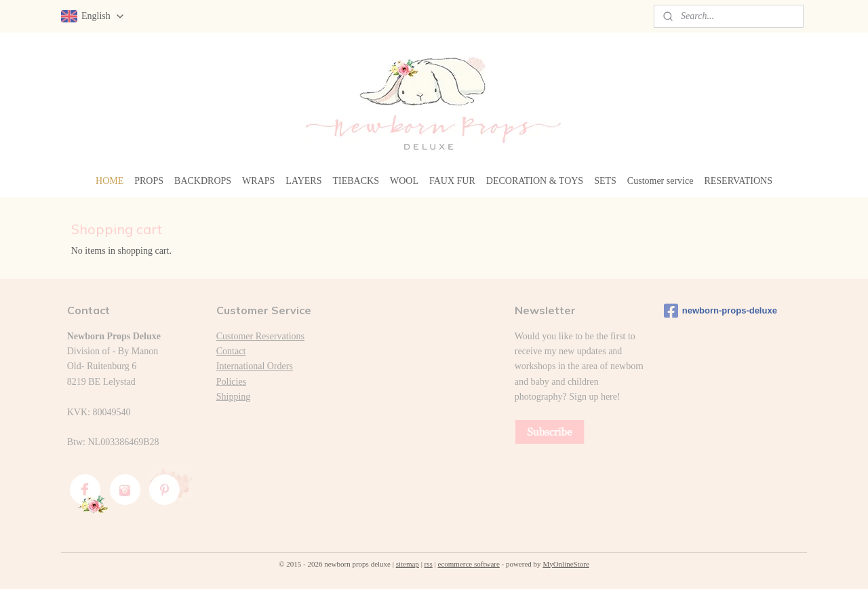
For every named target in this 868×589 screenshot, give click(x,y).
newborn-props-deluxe (721, 311)
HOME (110, 181)
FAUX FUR (452, 181)
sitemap (408, 564)
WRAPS (258, 181)
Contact (231, 351)
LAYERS (303, 181)
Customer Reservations (260, 336)
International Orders (255, 366)
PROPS (149, 181)
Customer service (660, 181)
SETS (605, 181)
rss (429, 564)
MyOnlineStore (566, 564)
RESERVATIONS (738, 181)
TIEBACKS (356, 181)
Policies (231, 382)
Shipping (234, 397)
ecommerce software (469, 564)
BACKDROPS (203, 181)
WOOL (404, 181)
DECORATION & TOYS (535, 181)
